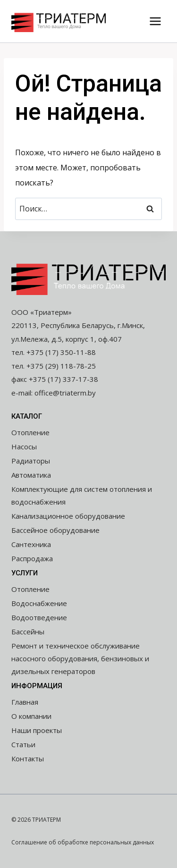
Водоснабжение (39, 603)
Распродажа (32, 558)
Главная (25, 702)
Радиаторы (31, 461)
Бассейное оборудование (55, 530)
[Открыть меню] (155, 21)
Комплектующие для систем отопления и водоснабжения (82, 495)
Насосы (24, 447)
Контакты (28, 758)
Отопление (30, 432)
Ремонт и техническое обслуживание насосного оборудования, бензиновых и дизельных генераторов (80, 658)
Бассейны (28, 632)
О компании (31, 716)
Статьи (23, 744)
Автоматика (31, 475)
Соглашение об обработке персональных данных (83, 842)
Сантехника (31, 544)
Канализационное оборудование (68, 516)
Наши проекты (37, 730)
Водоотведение (39, 617)
